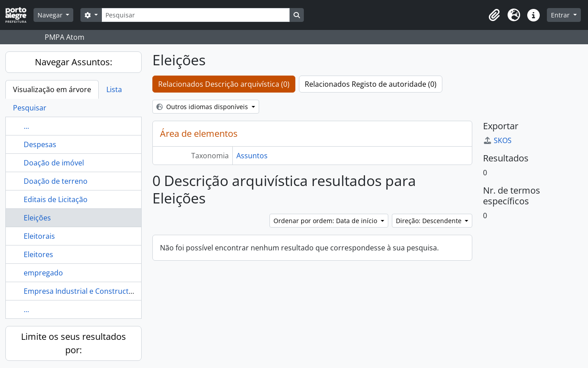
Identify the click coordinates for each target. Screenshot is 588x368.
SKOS (497, 140)
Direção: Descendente (430, 221)
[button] (494, 15)
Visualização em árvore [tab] (52, 89)
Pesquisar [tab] (30, 108)
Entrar (561, 15)
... (26, 126)
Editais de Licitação (56, 199)
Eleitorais (39, 236)
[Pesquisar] (196, 15)
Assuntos (252, 156)
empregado (43, 273)
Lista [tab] (114, 89)
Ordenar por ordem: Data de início (326, 221)
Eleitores (38, 254)
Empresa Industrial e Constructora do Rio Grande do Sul (119, 291)
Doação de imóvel (54, 163)
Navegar (51, 15)
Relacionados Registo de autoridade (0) (371, 84)
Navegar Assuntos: (73, 62)
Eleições (37, 218)
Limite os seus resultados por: (73, 343)
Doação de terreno (56, 181)
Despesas (40, 144)
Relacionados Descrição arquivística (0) (224, 84)
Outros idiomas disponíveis (203, 107)
